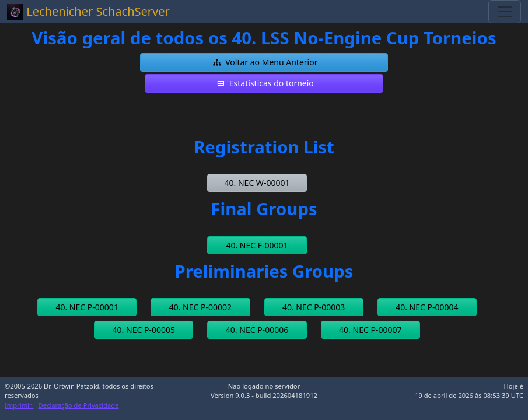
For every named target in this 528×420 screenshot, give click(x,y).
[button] (264, 62)
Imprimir (19, 405)
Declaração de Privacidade (79, 405)
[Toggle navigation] (505, 12)
